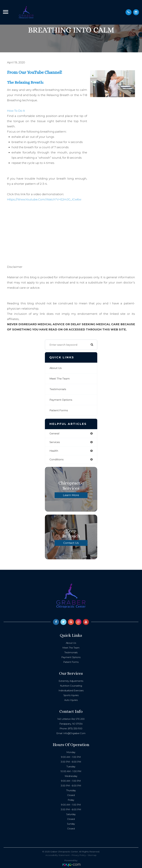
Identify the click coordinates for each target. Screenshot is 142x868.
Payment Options (61, 400)
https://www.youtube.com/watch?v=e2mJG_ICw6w (44, 199)
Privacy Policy (79, 855)
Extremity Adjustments (71, 681)
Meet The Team (60, 379)
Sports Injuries (71, 695)
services (55, 442)
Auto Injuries (71, 700)
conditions (57, 459)
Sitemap (92, 855)
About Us (56, 368)
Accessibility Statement (58, 855)
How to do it (16, 111)
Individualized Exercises (71, 691)
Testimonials (58, 389)
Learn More (71, 495)
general (54, 433)
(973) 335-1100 (75, 729)
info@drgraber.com (74, 733)
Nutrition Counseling (71, 686)
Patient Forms (59, 410)
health (54, 451)
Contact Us (71, 543)
